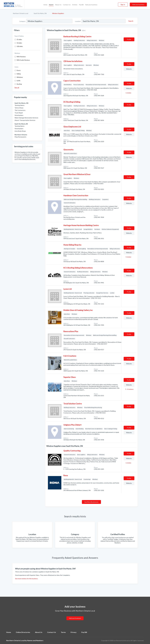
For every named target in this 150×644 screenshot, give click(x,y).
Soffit (18, 81)
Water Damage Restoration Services (26, 118)
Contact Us (67, 5)
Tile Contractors (20, 110)
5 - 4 (129, 389)
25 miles (19, 39)
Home (45, 5)
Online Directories (23, 632)
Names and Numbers (35, 640)
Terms (63, 632)
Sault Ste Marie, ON (40, 13)
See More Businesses (91, 502)
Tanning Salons (19, 105)
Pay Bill (81, 5)
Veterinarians (19, 115)
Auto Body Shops (20, 131)
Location (78, 21)
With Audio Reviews (23, 60)
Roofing (19, 84)
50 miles (19, 43)
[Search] (131, 21)
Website (129, 69)
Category (22, 21)
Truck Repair (19, 113)
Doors (19, 70)
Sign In (123, 5)
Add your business (91, 5)
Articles (75, 5)
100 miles (20, 46)
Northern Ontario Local (21, 13)
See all (17, 88)
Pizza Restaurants (20, 137)
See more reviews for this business (26, 579)
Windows (20, 77)
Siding (19, 74)
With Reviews (21, 57)
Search (51, 5)
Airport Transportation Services (25, 120)
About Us (58, 5)
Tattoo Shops (19, 108)
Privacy (74, 632)
